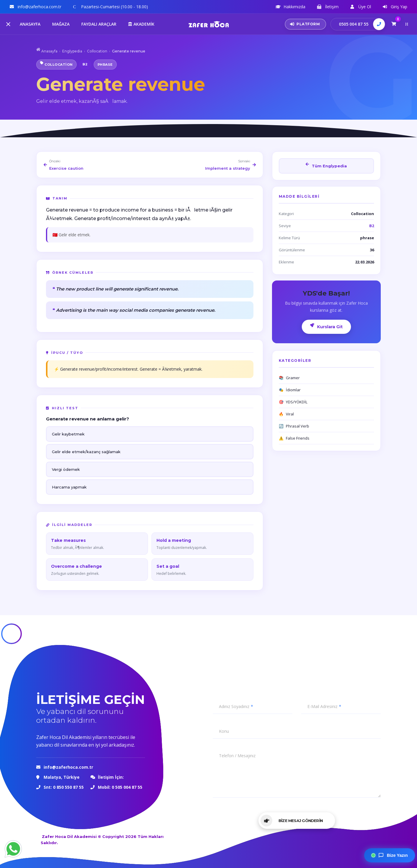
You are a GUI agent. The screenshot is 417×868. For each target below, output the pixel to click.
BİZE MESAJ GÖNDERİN (292, 821)
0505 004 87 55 (354, 24)
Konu (224, 731)
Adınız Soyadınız (234, 707)
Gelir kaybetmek (68, 434)
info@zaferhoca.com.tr (69, 767)
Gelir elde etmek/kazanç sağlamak (86, 452)
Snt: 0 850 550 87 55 (64, 787)
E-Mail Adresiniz (322, 707)
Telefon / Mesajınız (237, 756)
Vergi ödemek (66, 469)
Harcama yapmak (69, 487)
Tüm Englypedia (326, 165)
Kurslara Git (326, 326)
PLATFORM (305, 24)
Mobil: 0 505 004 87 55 (120, 787)
